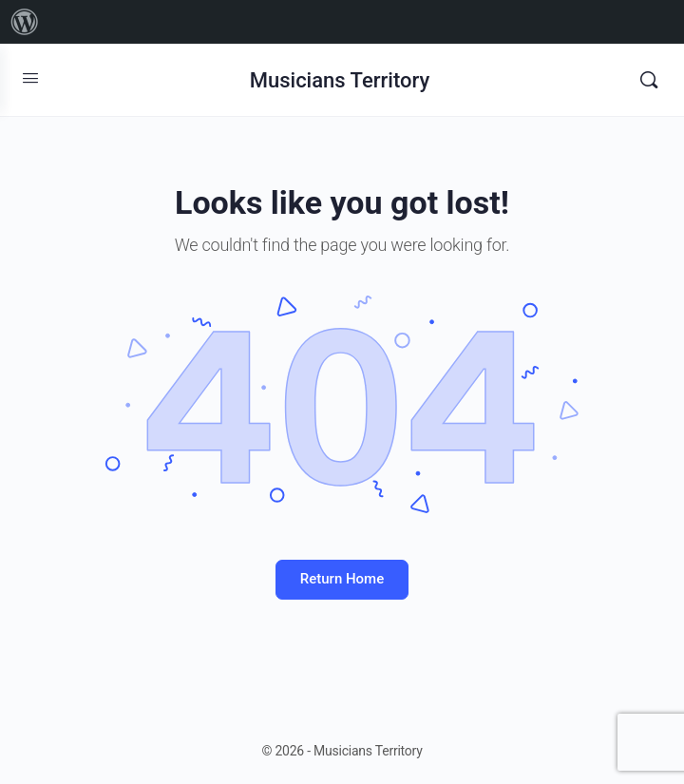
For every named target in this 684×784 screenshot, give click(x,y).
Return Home (342, 579)
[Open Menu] (30, 78)
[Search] (649, 80)
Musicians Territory (340, 80)
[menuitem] (25, 22)
